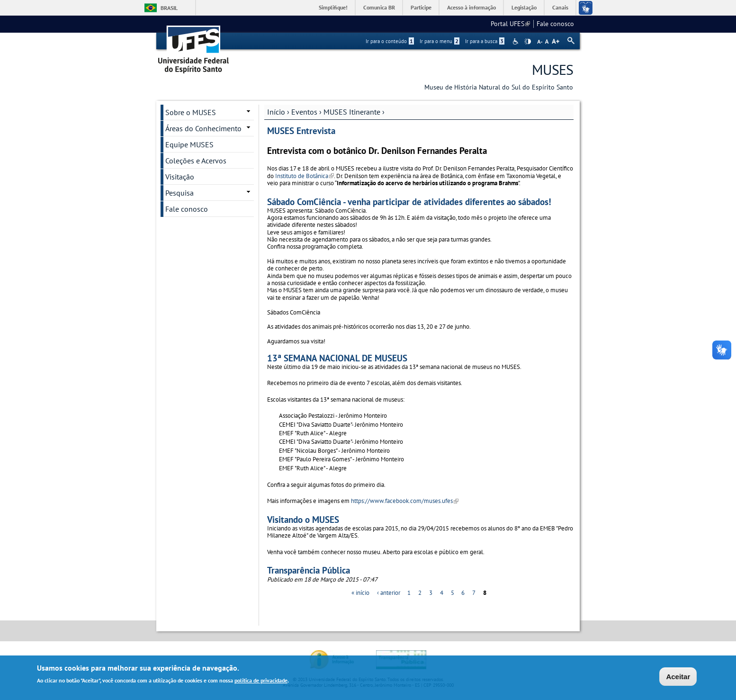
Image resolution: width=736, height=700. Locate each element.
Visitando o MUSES (303, 519)
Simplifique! (333, 7)
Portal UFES (510, 24)
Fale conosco (555, 24)
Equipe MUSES (189, 144)
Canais (560, 7)
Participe (421, 7)
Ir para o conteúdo (390, 41)
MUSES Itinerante (352, 112)
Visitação (180, 177)
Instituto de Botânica (305, 176)
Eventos (304, 112)
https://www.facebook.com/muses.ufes (405, 501)
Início (276, 112)
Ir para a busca (485, 41)
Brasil (169, 8)
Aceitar (678, 678)
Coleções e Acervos (196, 161)
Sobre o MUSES (191, 112)
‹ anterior (389, 593)
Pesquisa (180, 193)
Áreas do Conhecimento (203, 128)
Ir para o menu (440, 41)
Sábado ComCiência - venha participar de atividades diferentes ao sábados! (409, 202)
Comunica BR (379, 7)
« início (360, 593)
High (528, 42)
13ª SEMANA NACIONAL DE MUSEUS (337, 358)
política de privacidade (261, 682)
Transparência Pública (309, 570)
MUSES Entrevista (301, 130)
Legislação (524, 7)
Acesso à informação (471, 7)
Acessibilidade (516, 41)
